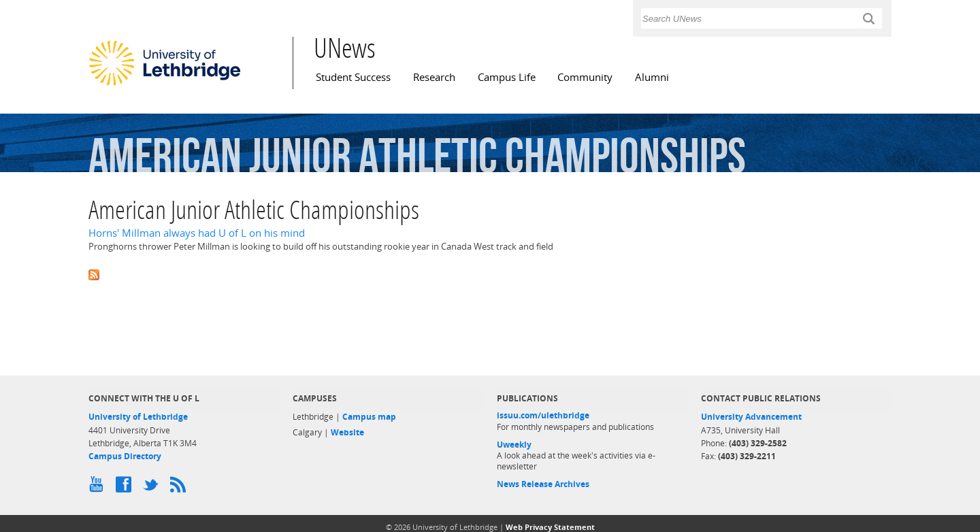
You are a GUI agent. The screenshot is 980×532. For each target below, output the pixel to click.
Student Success (353, 77)
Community (585, 77)
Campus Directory (125, 456)
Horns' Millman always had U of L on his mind (197, 233)
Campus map (369, 417)
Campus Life (507, 77)
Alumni (652, 77)
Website (347, 432)
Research (434, 77)
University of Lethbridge (138, 417)
